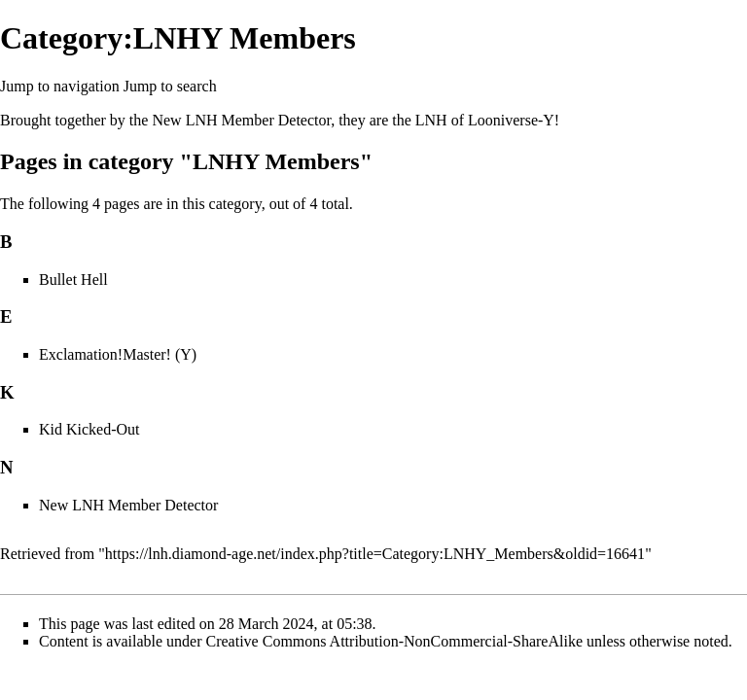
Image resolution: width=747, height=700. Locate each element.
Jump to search (170, 86)
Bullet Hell (73, 280)
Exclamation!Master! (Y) (118, 354)
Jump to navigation (60, 86)
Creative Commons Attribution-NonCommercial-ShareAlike (394, 641)
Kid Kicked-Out (89, 429)
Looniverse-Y (511, 120)
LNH (431, 120)
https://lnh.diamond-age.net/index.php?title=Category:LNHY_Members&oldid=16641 (375, 554)
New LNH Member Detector (241, 120)
